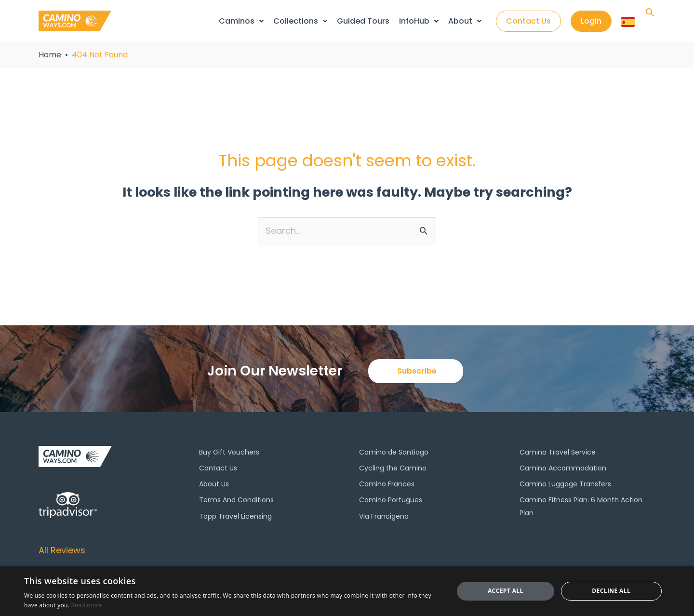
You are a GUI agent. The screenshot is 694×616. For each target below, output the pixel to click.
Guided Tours (363, 21)
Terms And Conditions (236, 500)
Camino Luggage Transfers (565, 484)
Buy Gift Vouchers (229, 452)
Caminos (241, 21)
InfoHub (419, 21)
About (465, 21)
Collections (300, 21)
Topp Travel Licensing (235, 516)
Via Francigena (384, 516)
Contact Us (218, 468)
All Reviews (62, 550)
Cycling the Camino (393, 468)
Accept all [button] (506, 591)
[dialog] (347, 591)
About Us (214, 484)
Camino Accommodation (563, 468)
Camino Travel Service (558, 452)
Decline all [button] (611, 591)
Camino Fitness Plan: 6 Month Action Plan (581, 506)
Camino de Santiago (394, 452)
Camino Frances (387, 484)
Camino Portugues (391, 500)
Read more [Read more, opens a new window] (87, 605)
